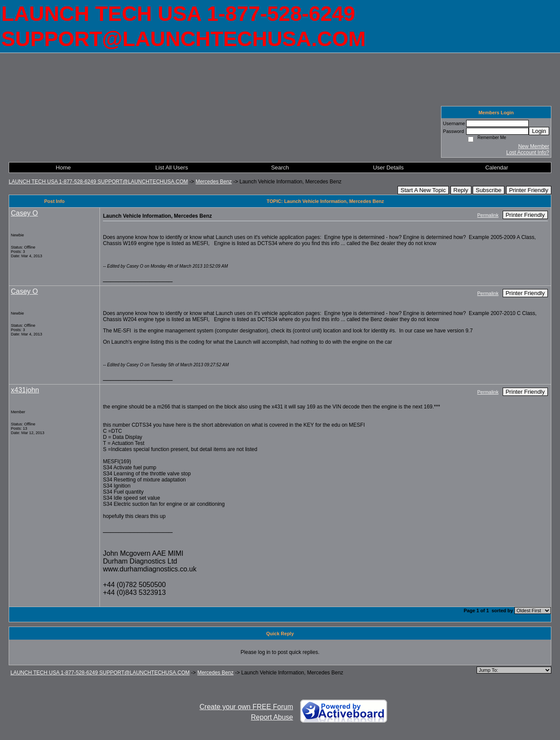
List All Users (172, 168)
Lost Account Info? (528, 153)
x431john (25, 390)
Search (280, 168)
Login (539, 131)
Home (63, 168)
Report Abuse (272, 717)
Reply (461, 190)
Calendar (497, 168)
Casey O (24, 213)
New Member (534, 146)
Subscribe (489, 190)
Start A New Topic (423, 190)
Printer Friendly (529, 190)
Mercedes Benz (214, 182)
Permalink (488, 215)
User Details (388, 168)
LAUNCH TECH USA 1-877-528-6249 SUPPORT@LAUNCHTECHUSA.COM (98, 182)
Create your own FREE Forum (246, 707)
